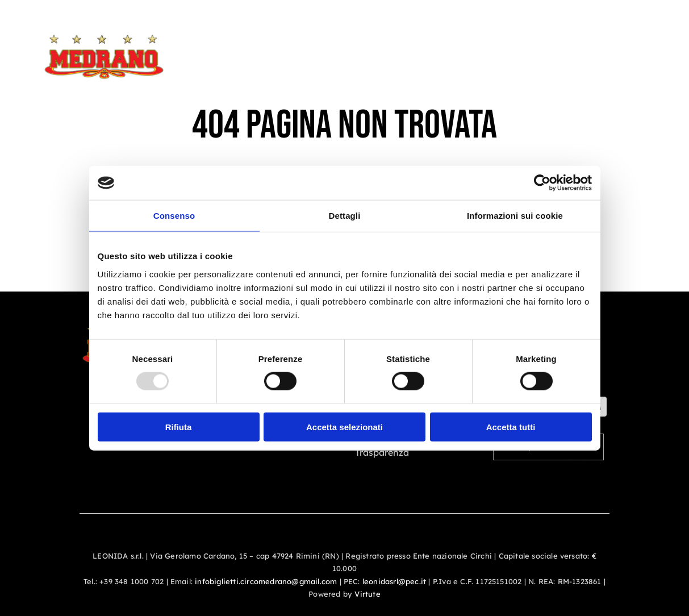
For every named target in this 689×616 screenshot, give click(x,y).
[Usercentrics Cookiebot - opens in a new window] (542, 183)
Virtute (367, 594)
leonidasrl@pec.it (394, 581)
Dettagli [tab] (345, 216)
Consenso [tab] (174, 216)
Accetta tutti (511, 426)
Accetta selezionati (344, 426)
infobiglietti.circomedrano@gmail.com (266, 581)
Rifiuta (179, 426)
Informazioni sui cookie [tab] (515, 216)
